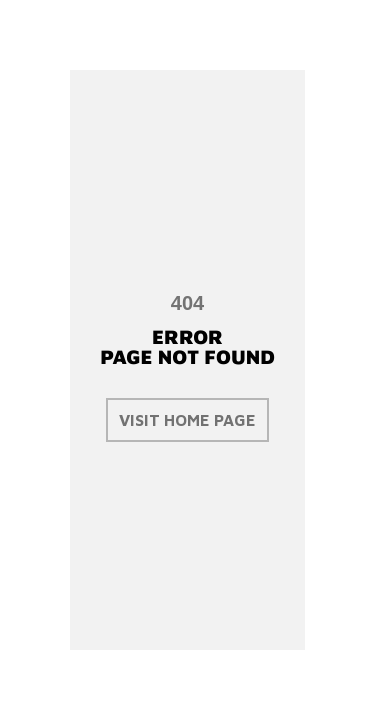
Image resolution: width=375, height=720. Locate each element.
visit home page (187, 420)
